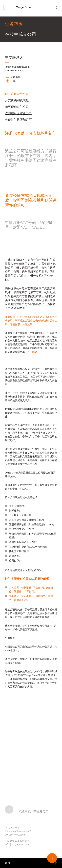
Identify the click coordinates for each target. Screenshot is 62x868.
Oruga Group (24, 7)
